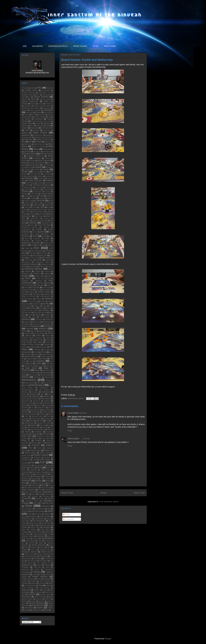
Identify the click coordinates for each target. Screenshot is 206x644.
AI (29, 97)
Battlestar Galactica (43, 140)
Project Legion (45, 453)
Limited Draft (41, 359)
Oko (49, 425)
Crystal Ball (40, 201)
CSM (51, 201)
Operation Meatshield (38, 430)
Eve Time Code (33, 258)
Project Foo (48, 450)
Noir (49, 416)
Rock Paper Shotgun (31, 488)
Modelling (36, 396)
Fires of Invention (43, 278)
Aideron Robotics (41, 97)
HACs (44, 306)
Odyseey (25, 425)
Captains (27, 169)
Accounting (46, 90)
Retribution (26, 481)
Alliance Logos (45, 99)
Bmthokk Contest (29, 154)
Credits (27, 196)
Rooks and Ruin (30, 492)
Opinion (50, 430)
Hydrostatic (49, 320)
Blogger (108, 639)
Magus (37, 370)
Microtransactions (28, 390)
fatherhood (25, 274)
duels (42, 232)
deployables (26, 221)
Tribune (37, 572)
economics (37, 239)
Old (23, 427)
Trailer (37, 570)
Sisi (49, 509)
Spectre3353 (46, 523)
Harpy (41, 308)
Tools (48, 567)
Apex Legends (35, 110)
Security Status (32, 501)
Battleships (29, 140)
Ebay (51, 236)
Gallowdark (25, 294)
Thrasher (25, 567)
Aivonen (24, 99)
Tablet (41, 543)
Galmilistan (37, 294)
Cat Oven (36, 172)
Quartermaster (39, 465)
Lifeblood (30, 359)
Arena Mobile (48, 112)
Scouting (46, 496)
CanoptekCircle (27, 167)
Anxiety (24, 110)
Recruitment (28, 474)
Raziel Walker (73, 413)
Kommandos (26, 352)
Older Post (139, 493)
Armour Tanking (40, 117)
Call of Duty (47, 165)
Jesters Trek (38, 340)
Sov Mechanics (39, 521)
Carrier (46, 169)
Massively (38, 377)
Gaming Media (27, 299)
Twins (39, 579)
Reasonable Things (39, 472)
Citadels (49, 180)
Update (24, 581)
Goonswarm (36, 304)
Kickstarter (43, 347)
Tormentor (25, 570)
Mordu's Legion (27, 403)
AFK (38, 95)
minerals (35, 392)
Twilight (24, 577)
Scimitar (35, 496)
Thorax (47, 565)
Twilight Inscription (28, 579)
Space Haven (34, 523)
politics (49, 445)
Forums (27, 287)
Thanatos (43, 556)
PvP (42, 462)
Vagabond (25, 583)
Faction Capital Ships (46, 267)
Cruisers (50, 198)
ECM (27, 239)
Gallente (31, 292)
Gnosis (43, 301)
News (51, 414)
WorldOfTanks (38, 605)
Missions (33, 394)
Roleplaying (49, 490)
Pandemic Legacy (43, 436)
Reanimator (26, 472)
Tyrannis (47, 579)
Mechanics (29, 380)
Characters (29, 178)
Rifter (24, 483)
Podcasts (36, 445)
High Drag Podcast (40, 313)
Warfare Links (45, 594)
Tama (26, 547)
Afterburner (47, 95)
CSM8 (42, 207)
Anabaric (28, 106)
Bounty (24, 161)
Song (48, 519)
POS (30, 448)
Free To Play (46, 287)
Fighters (50, 276)
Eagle (44, 236)
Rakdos (32, 468)
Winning (33, 601)
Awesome (34, 128)
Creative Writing (47, 194)
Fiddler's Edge (40, 276)
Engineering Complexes (31, 243)
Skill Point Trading (38, 511)
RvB (27, 494)
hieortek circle (26, 313)
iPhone (50, 333)
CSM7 (34, 207)
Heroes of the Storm (30, 310)
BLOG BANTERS (38, 46)
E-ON (35, 236)
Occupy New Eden (44, 423)
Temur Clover (29, 554)
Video (41, 585)
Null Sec (40, 421)
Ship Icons (49, 503)
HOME (25, 46)
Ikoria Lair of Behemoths (41, 324)
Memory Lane (48, 383)
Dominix (24, 225)
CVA (49, 207)
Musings (48, 405)
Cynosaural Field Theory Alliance (41, 210)
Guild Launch (26, 306)
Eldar (47, 239)
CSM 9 (27, 207)
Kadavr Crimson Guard (31, 344)
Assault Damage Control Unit (41, 121)
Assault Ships (27, 123)
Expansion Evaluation (30, 264)
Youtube (27, 610)
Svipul (40, 541)
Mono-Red (25, 401)
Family (51, 269)
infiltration (33, 331)
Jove (48, 340)
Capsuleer (49, 167)
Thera (39, 565)
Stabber (24, 527)
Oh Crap (42, 425)
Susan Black (30, 541)
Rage (49, 465)
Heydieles (46, 310)
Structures (41, 536)
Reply (70, 431)
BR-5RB (32, 161)
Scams (24, 496)
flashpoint (38, 281)
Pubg (35, 460)
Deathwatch (35, 218)
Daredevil (33, 214)
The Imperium (32, 561)
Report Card (45, 479)
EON (32, 245)
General (49, 299)
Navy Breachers (35, 410)
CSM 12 (37, 203)
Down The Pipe (44, 225)
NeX (27, 416)
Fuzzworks (47, 290)
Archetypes (29, 112)
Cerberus (40, 176)
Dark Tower (39, 216)
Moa (43, 394)
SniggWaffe (33, 516)
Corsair (25, 194)
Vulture (45, 590)
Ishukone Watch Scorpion (32, 338)
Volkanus (37, 590)
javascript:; (25, 340)
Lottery (39, 363)
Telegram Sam (45, 550)
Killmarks (37, 350)
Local (31, 361)
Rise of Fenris (40, 483)
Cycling (24, 210)
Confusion (47, 189)
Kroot (51, 352)
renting (34, 479)
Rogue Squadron (28, 490)
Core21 (48, 192)
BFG (24, 142)
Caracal (37, 169)
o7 (52, 421)
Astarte (38, 123)
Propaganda (26, 458)
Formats (50, 285)
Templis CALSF (47, 552)
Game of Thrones (29, 296)
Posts (66, 514)
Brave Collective (44, 161)
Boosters (37, 158)
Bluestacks (47, 152)
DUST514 (25, 236)
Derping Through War (40, 221)
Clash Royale (30, 183)
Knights (47, 350)
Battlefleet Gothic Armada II (44, 137)
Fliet (49, 283)
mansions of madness (29, 373)
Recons (50, 472)
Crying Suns (28, 201)
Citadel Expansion (35, 181)
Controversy (38, 192)
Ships (29, 506)
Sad (40, 494)
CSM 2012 (26, 205)
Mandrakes (47, 370)
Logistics (40, 361)
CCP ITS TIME (35, 174)
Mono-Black (46, 399)
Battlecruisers (38, 135)
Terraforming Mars (30, 556)
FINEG (28, 278)
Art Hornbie (26, 119)
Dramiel (39, 230)
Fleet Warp (40, 283)
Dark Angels (43, 214)
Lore (31, 364)
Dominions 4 (46, 223)
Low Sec (50, 364)
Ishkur (38, 336)
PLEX (42, 443)
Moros (38, 403)
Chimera (41, 178)
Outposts (38, 432)
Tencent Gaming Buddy (45, 554)
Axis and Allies (47, 128)
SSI (35, 525)
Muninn (39, 405)
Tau (49, 547)
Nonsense (25, 419)
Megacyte (50, 380)
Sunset (36, 538)
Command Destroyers (41, 185)
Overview (35, 434)
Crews (34, 196)
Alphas (33, 104)
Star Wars (45, 530)
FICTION (96, 46)
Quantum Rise (27, 465)
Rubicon (49, 492)
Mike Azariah (44, 390)
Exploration (33, 267)
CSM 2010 (47, 203)
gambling (47, 294)
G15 (23, 292)
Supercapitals (47, 538)
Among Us (49, 104)
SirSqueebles (40, 509)
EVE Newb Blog (36, 251)
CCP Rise (47, 174)
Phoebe (38, 441)
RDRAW (34, 470)
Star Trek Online (29, 530)
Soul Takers (26, 521)
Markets (25, 377)
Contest (25, 191)
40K (39, 88)
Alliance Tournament (30, 101)
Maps (24, 375)
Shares (36, 503)
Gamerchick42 (45, 296)
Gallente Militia (44, 292)
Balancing (47, 130)
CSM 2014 (49, 205)
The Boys (38, 559)
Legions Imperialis (31, 356)
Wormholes (29, 608)
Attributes (40, 126)
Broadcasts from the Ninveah (33, 163)
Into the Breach (39, 333)
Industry (43, 329)
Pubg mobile (45, 460)
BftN (30, 142)
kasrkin (24, 347)
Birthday (38, 142)
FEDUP (37, 274)
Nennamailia (35, 412)
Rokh (40, 490)
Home (104, 493)
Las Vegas (28, 354)
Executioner (26, 262)
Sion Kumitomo (27, 509)
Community (49, 187)
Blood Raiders (48, 149)
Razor (24, 470)
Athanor (24, 126)
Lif (23, 359)
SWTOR (32, 543)
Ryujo (34, 494)
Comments (68, 519)
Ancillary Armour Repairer (31, 108)
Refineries (37, 476)
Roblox (51, 485)
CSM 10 (28, 203)
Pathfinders (34, 438)
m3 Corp (40, 366)
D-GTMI (27, 212)
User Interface (45, 581)
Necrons (25, 412)
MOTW (24, 405)
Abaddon (50, 88)
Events (39, 260)
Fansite (38, 271)
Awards (25, 128)
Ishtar (48, 336)
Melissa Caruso (29, 383)
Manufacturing (45, 373)
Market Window (46, 375)
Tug (41, 574)
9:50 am (86, 439)
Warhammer (26, 597)
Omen (45, 427)
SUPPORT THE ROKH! (80, 46)
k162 (48, 342)
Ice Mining (25, 324)
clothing (40, 183)
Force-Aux (40, 285)
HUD (34, 317)
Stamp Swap (35, 527)
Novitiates (47, 419)
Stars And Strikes (36, 532)
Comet (27, 185)
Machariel (50, 366)
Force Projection (27, 285)
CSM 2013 (37, 205)
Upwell (33, 581)
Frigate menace (27, 290)
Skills (50, 511)
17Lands (25, 88)
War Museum (38, 592)
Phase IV (26, 441)
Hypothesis (47, 322)
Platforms (34, 443)
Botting (47, 158)
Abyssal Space (31, 90)
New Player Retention (29, 414)
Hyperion (27, 322)
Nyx (47, 421)
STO (49, 534)
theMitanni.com (27, 565)
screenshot (26, 498)
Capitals (38, 167)
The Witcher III (43, 563)
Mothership (72, 398)
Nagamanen (41, 407)
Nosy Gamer (36, 419)
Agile (23, 97)
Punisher (25, 463)
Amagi (40, 104)
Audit (48, 126)
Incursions (49, 326)
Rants (39, 468)
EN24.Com (25, 241)
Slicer (24, 516)
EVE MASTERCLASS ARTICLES (58, 46)
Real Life (45, 470)
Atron (32, 126)
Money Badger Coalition (30, 399)
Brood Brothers (34, 165)
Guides (46, 304)
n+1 (33, 407)
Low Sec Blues (29, 366)
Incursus (30, 329)
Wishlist (41, 601)
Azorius (36, 130)
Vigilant (48, 585)
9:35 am (83, 413)
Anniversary (46, 108)
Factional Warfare (34, 269)
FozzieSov (36, 287)
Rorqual (41, 492)
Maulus (47, 377)
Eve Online (43, 253)
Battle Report (40, 133)
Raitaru (24, 468)
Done (32, 225)
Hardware (33, 308)
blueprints (37, 152)
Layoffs (37, 354)
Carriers (25, 172)
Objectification (29, 423)
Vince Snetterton (28, 588)
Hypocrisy (37, 322)
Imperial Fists (26, 326)
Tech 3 (33, 550)
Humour (26, 319)
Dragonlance (26, 230)
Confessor (36, 189)
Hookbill (24, 317)
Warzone (39, 599)
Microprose (44, 388)
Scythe (81, 398)
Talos (51, 545)
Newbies (43, 414)
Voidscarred (26, 590)
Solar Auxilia (45, 516)
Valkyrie (34, 583)
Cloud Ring (49, 183)
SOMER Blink (27, 519)
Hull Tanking (45, 317)
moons (47, 401)
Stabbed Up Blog (45, 525)
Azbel (27, 130)
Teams (24, 550)
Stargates (25, 532)
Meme (39, 383)
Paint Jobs (27, 436)
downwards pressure (29, 227)
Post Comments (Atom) (109, 502)
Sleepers (38, 514)
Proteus (47, 458)
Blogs (36, 149)
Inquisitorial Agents (46, 331)
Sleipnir (47, 514)
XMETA (50, 608)
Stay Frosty (26, 534)
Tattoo (42, 547)
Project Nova (26, 455)
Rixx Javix (35, 485)
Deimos (47, 218)
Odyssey (33, 425)
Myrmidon (25, 407)
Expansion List (46, 264)
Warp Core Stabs (40, 597)
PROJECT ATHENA (110, 46)
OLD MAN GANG (33, 427)
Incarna (37, 326)
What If (48, 599)
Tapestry (34, 547)
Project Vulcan (41, 455)
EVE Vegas (29, 260)
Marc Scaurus (33, 375)
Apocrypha (48, 110)
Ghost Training (33, 301)
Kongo (36, 352)
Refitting (47, 476)
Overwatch (46, 434)
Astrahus (47, 123)
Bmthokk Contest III (35, 156)
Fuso (38, 290)
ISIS (48, 338)
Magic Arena (31, 368)
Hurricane (39, 320)
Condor (27, 189)
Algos (33, 99)
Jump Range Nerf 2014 (32, 342)
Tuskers (48, 574)
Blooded (27, 152)
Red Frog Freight (41, 474)
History (38, 315)
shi (42, 503)
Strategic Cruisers (28, 536)
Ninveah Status (38, 416)
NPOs (24, 421)
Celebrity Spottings (28, 176)
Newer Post (67, 493)
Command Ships (27, 187)
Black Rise (28, 144)
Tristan (35, 574)
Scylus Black (40, 499)
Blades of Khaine (38, 146)
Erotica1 (50, 245)
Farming (47, 271)
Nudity (32, 421)
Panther (24, 438)
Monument (37, 401)
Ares (34, 115)
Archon (38, 112)
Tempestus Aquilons (29, 552)
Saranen (48, 494)
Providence (25, 460)
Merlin (26, 385)
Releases (25, 479)
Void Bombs (44, 588)
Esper (27, 248)
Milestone (25, 392)
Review (38, 481)
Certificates (49, 176)
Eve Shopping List (40, 255)
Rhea (48, 481)
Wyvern (40, 608)
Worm (51, 605)
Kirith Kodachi (73, 439)
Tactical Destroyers (39, 545)
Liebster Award (46, 356)
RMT (43, 485)
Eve (37, 248)
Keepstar (33, 347)
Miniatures (46, 392)
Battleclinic (26, 135)
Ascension (39, 119)
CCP (44, 172)
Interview (28, 333)
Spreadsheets (26, 525)
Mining (24, 394)
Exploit (24, 267)
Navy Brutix (47, 410)
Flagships (25, 281)
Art (49, 117)
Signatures (46, 506)
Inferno (24, 331)
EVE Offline (33, 253)
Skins (30, 514)
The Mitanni (43, 561)
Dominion (33, 223)
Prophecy (37, 458)
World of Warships (36, 603)
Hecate (48, 308)
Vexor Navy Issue (30, 585)
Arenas (27, 115)
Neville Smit (46, 412)
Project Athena (36, 450)
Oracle (28, 432)
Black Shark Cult (40, 144)
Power (39, 448)
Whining (24, 601)
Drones (35, 232)
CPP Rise (34, 194)
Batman (25, 133)
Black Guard (49, 142)
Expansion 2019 (42, 262)
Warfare (32, 594)
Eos (38, 245)
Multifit (32, 405)
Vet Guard (43, 583)
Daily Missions (38, 212)
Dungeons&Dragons (42, 234)
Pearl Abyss (46, 438)
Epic (43, 245)
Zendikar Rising (37, 610)
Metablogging (37, 385)
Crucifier (42, 198)
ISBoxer (28, 336)
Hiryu (30, 315)
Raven (48, 468)
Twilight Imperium (40, 577)
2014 (32, 88)
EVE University (47, 258)
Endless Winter (42, 241)
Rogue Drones (46, 488)
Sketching (25, 511)
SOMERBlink (39, 519)
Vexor (51, 583)
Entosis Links (48, 243)
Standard (46, 527)
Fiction (25, 276)
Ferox (47, 274)
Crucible (33, 198)
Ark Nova (42, 115)
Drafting (46, 227)
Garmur (38, 299)
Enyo (26, 245)
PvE (32, 463)
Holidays (47, 315)
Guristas (37, 306)
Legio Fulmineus (47, 354)
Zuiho (47, 610)
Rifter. (31, 483)
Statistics (48, 532)
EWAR (48, 260)
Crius (41, 196)
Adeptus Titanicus (28, 93)
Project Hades (30, 453)
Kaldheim (47, 344)
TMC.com (37, 567)
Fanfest (28, 271)
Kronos (44, 352)
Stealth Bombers (38, 534)
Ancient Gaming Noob (42, 106)
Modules (47, 396)
